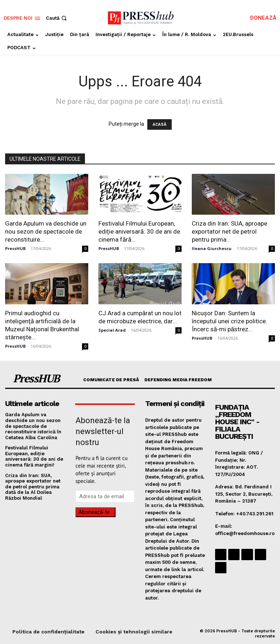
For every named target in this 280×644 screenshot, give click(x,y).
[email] (105, 496)
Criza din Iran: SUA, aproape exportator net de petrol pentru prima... (230, 231)
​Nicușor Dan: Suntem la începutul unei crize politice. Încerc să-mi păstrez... (230, 321)
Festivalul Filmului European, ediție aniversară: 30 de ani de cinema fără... (139, 231)
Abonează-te (94, 512)
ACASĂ (160, 124)
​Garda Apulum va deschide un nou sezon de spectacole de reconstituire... (46, 231)
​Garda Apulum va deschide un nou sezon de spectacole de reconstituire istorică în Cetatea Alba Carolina (33, 426)
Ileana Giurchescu (212, 248)
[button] (57, 18)
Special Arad (112, 330)
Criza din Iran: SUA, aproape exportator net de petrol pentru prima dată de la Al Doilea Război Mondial (33, 487)
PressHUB (15, 248)
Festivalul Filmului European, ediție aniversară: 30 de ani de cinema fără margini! (34, 456)
